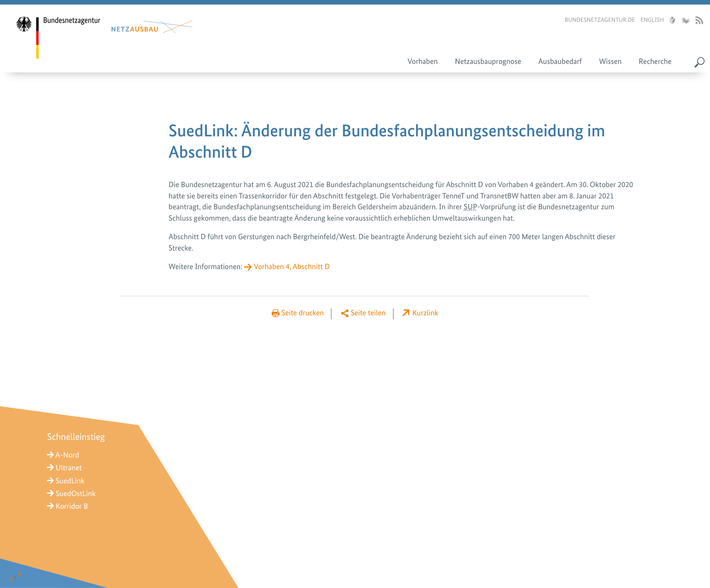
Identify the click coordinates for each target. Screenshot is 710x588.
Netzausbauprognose (488, 62)
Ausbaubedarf (560, 62)
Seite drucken (302, 313)
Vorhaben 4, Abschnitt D (292, 267)
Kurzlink (425, 313)
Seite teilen (368, 313)
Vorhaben (423, 62)
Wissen (610, 62)
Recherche (655, 62)
